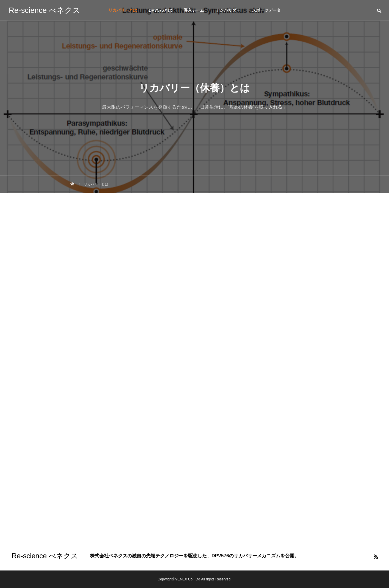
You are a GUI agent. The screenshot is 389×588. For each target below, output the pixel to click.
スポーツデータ (266, 10)
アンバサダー (228, 10)
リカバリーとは (123, 10)
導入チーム (194, 10)
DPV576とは (160, 10)
